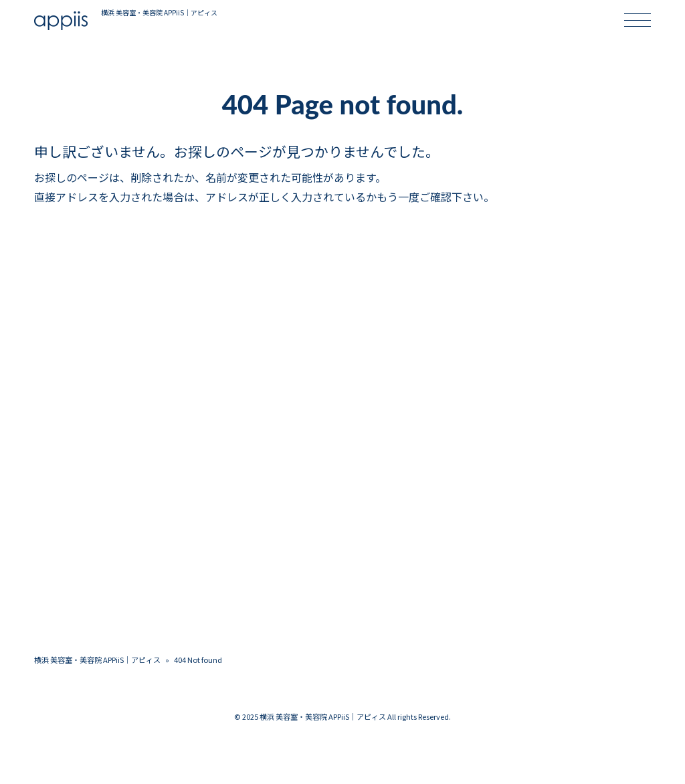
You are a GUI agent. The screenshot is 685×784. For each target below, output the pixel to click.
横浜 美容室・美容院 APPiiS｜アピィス (97, 660)
